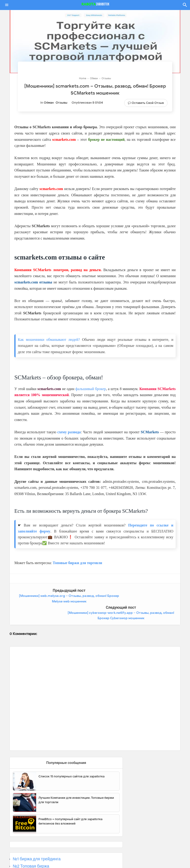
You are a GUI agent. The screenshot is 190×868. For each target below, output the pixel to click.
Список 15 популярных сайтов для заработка (71, 759)
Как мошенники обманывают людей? (49, 340)
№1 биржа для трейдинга (37, 842)
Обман (49, 103)
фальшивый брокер (91, 389)
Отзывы (62, 103)
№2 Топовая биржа (31, 849)
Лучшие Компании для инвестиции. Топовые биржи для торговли (76, 783)
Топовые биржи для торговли (77, 563)
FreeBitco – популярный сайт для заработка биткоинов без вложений (70, 804)
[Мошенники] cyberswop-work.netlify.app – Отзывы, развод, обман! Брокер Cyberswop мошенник (139, 601)
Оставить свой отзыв (148, 103)
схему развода (69, 432)
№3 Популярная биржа (35, 856)
